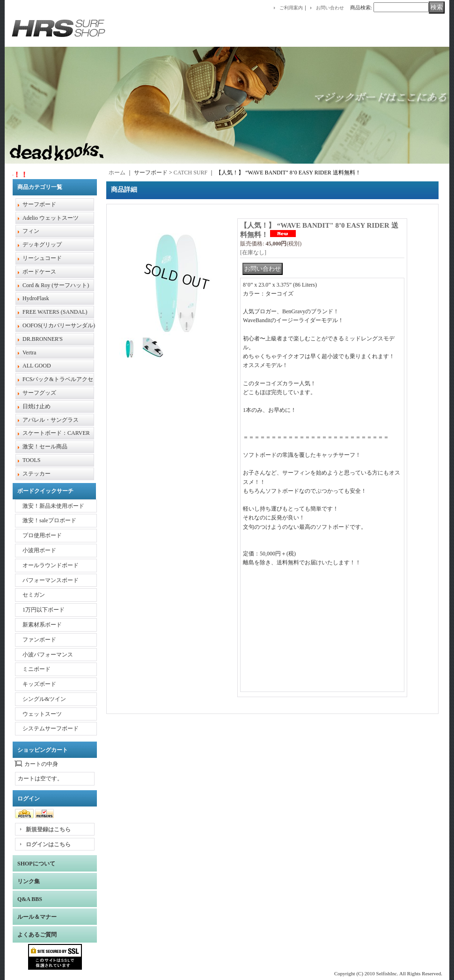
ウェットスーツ (42, 714)
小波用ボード (39, 550)
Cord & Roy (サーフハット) (56, 285)
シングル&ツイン (44, 699)
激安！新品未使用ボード (53, 506)
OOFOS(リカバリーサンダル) (59, 325)
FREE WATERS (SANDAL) (55, 312)
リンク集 (29, 881)
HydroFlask (36, 298)
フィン (31, 231)
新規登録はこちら (48, 829)
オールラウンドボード (51, 565)
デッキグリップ (42, 245)
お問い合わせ (330, 8)
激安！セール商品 (45, 447)
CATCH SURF (190, 173)
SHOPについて (36, 864)
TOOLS (31, 460)
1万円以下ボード (44, 610)
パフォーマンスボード (51, 580)
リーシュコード (42, 258)
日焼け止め (37, 406)
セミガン (34, 595)
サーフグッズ (39, 393)
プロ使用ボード (42, 535)
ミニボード (37, 669)
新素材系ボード (42, 625)
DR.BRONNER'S (43, 339)
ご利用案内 (291, 8)
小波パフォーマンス (48, 655)
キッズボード (39, 684)
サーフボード (39, 204)
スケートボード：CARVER (56, 433)
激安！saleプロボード (49, 520)
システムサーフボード (51, 728)
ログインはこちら (48, 844)
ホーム (117, 173)
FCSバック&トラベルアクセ (58, 379)
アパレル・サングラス (51, 420)
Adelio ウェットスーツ (51, 218)
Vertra (29, 353)
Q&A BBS (30, 899)
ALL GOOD (37, 366)
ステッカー (37, 474)
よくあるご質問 (37, 935)
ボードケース (39, 272)
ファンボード (39, 640)
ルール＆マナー (37, 917)
